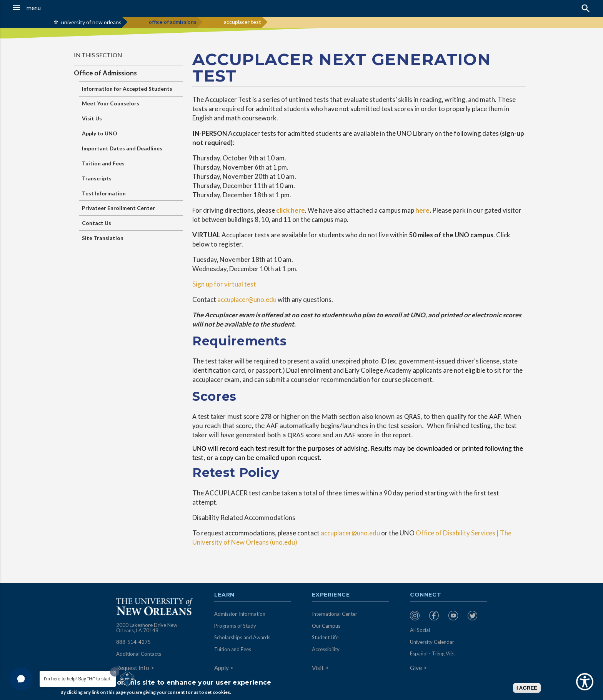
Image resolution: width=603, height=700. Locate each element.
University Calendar (432, 642)
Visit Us (92, 118)
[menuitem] (418, 616)
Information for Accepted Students (127, 89)
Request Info (133, 668)
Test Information (104, 193)
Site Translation (103, 238)
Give (416, 668)
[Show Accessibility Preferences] (585, 682)
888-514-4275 (133, 642)
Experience (331, 595)
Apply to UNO (100, 133)
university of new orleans (91, 22)
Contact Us (97, 223)
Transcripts (97, 178)
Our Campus (326, 626)
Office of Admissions (105, 73)
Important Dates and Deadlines (122, 148)
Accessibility (326, 649)
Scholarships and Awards (242, 637)
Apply (222, 668)
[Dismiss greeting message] (115, 672)
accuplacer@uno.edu (247, 299)
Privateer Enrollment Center (118, 208)
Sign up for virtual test (224, 284)
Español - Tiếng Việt (432, 653)
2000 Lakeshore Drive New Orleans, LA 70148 (147, 628)
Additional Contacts (139, 654)
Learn (224, 595)
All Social (420, 630)
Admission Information (240, 614)
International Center (335, 614)
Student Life (325, 637)
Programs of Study (235, 626)
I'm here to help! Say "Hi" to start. (78, 679)
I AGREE (527, 688)
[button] (56, 8)
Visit (318, 668)
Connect (426, 595)
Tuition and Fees (103, 163)
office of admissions (173, 22)
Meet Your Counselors (111, 103)
